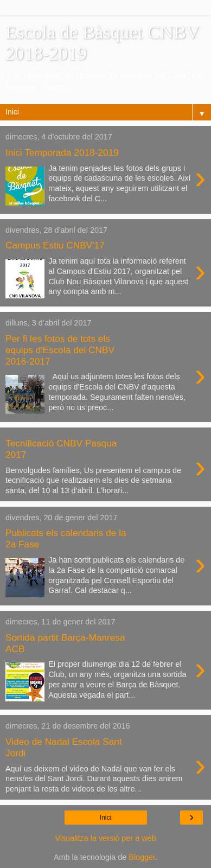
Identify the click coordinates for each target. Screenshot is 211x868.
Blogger (142, 857)
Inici (105, 818)
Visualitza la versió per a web (105, 838)
